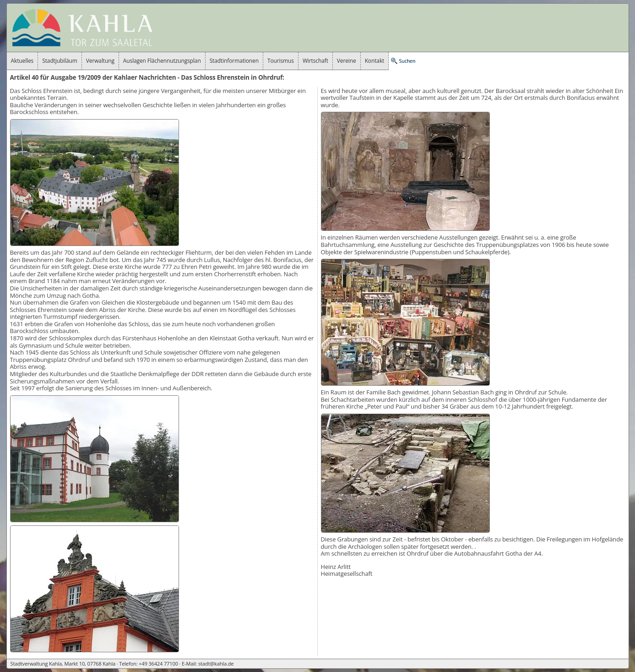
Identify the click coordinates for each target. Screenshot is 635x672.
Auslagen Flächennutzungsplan (162, 61)
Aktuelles (22, 61)
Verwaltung (100, 61)
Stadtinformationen (234, 61)
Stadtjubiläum (60, 61)
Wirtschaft (315, 61)
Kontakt (375, 61)
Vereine (347, 61)
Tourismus (281, 61)
